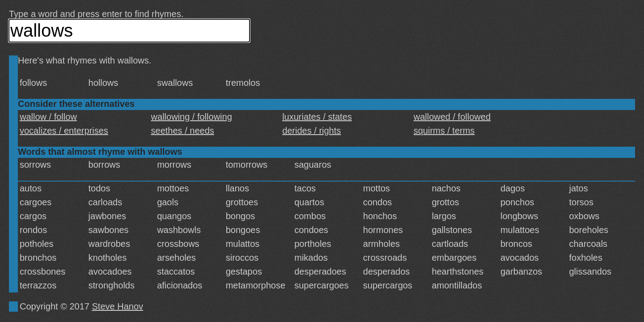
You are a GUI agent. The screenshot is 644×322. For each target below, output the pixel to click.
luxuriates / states (317, 117)
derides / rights (311, 131)
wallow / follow (48, 117)
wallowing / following (192, 117)
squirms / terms (444, 131)
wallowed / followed (452, 117)
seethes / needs (183, 131)
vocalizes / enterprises (64, 131)
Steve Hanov (118, 306)
